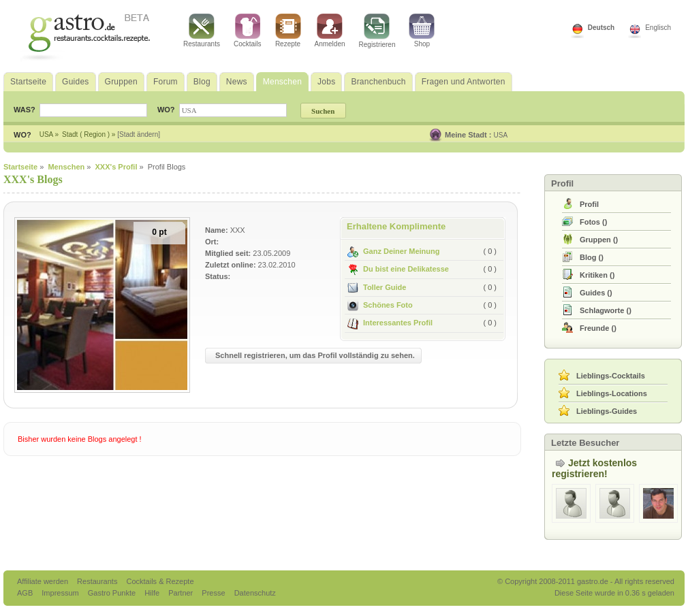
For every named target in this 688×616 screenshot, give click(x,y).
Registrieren (377, 31)
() (593, 222)
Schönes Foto (380, 305)
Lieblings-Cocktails (611, 376)
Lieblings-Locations (612, 393)
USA (501, 135)
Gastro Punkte (113, 593)
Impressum (61, 593)
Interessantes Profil (390, 323)
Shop (422, 31)
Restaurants (202, 31)
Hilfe (153, 593)
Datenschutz (255, 593)
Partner (182, 593)
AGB (26, 593)
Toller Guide (377, 287)
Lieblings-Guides (607, 411)
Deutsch (601, 28)
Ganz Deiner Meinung (393, 251)
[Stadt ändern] (139, 134)
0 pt (159, 232)
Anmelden (330, 31)
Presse (213, 593)
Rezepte (288, 31)
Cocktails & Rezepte (160, 581)
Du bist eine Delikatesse (398, 269)
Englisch (658, 28)
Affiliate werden (44, 581)
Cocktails (248, 31)
